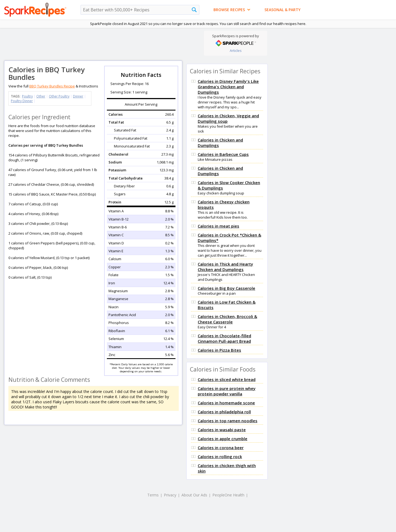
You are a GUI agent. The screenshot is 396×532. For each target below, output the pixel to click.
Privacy (170, 495)
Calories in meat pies (218, 226)
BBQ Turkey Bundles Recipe (52, 86)
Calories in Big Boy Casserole (226, 288)
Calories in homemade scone (226, 403)
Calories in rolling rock (220, 457)
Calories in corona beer (221, 448)
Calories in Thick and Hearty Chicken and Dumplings (225, 267)
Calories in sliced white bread (227, 379)
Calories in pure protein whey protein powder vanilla (227, 391)
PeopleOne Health (228, 495)
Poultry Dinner (22, 101)
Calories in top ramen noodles (228, 421)
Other (41, 96)
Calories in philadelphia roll (224, 412)
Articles (236, 51)
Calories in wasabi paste (222, 430)
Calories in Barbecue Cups (223, 154)
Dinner (78, 96)
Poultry (27, 96)
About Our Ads (194, 495)
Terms (153, 495)
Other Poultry (59, 96)
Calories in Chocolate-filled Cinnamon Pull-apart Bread (224, 338)
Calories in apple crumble (223, 439)
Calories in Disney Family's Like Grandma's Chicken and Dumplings (228, 87)
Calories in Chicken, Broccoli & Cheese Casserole (227, 319)
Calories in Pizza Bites (219, 350)
